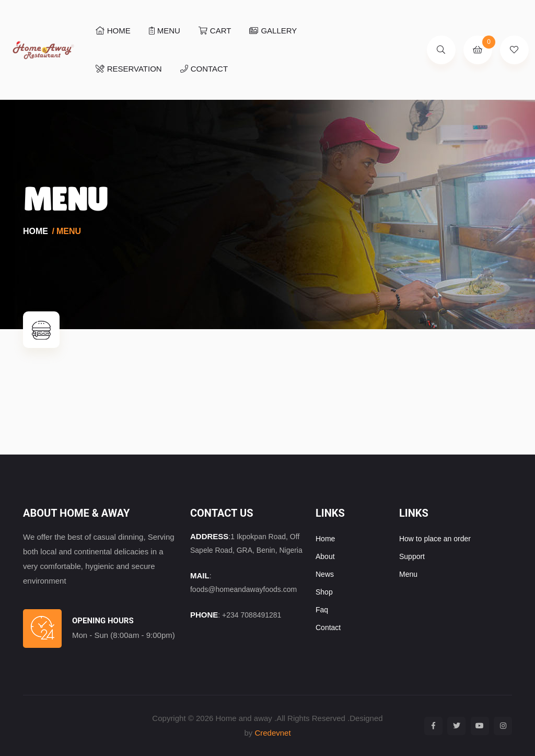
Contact (204, 69)
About (325, 556)
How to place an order (435, 539)
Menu (165, 31)
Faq (322, 610)
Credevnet (272, 733)
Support (412, 556)
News (325, 574)
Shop (324, 592)
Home (36, 231)
